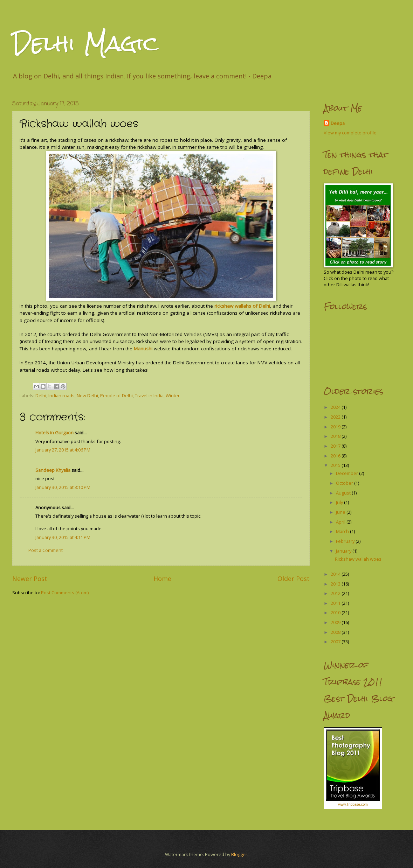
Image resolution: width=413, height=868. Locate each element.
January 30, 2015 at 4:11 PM (63, 537)
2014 (336, 574)
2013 (336, 584)
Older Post (294, 579)
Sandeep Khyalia (53, 470)
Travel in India (149, 395)
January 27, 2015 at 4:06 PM (63, 450)
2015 (336, 465)
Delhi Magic (85, 43)
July (340, 502)
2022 (336, 417)
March (343, 531)
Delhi (41, 395)
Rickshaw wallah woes (358, 559)
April (341, 522)
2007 (336, 642)
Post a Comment (46, 550)
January (344, 551)
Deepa (338, 123)
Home (162, 579)
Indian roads (61, 395)
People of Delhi (116, 395)
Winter (173, 395)
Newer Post (30, 579)
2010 (336, 612)
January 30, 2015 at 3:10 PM (63, 487)
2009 (336, 622)
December (347, 473)
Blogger (239, 854)
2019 (336, 427)
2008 (336, 632)
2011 (336, 603)
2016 (336, 456)
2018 (336, 436)
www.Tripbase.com (353, 804)
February (346, 541)
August (344, 493)
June (341, 512)
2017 (336, 446)
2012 (336, 593)
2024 (336, 407)
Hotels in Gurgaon (54, 433)
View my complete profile (350, 133)
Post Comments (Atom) (65, 593)
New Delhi (87, 395)
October (345, 483)
